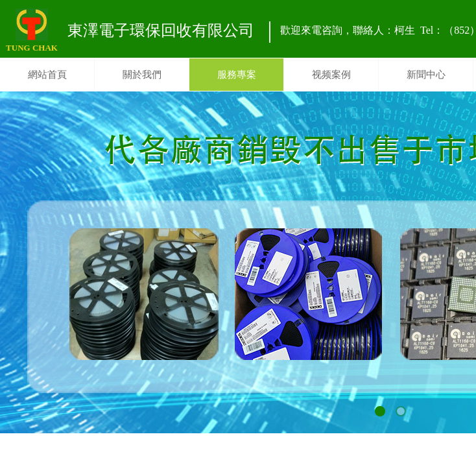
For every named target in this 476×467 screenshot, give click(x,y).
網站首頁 (47, 75)
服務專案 (237, 75)
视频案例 (331, 75)
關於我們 (142, 75)
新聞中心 (426, 75)
